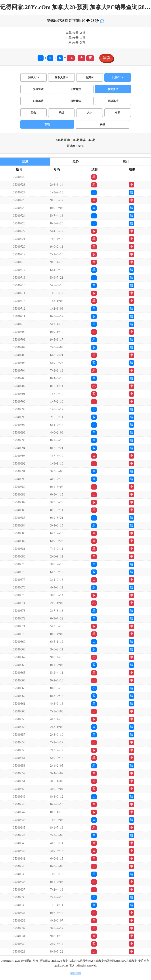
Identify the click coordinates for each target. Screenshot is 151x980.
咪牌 (106, 58)
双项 (47, 124)
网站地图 (76, 973)
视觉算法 (113, 89)
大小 (90, 113)
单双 (118, 113)
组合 (33, 113)
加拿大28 (33, 77)
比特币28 (118, 77)
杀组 (61, 113)
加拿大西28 (61, 77)
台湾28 (90, 77)
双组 (102, 124)
